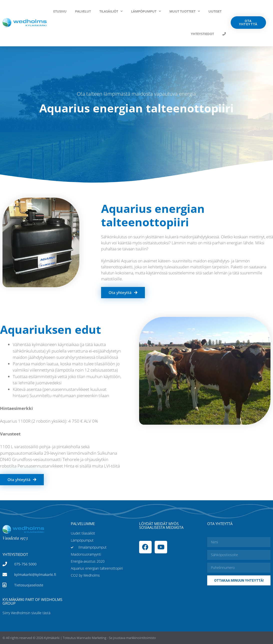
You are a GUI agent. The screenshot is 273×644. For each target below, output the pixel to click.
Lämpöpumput (146, 11)
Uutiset (215, 11)
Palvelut (83, 11)
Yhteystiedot (202, 34)
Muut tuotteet (185, 11)
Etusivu (60, 11)
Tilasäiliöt (111, 11)
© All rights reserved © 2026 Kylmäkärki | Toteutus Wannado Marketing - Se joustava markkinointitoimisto (79, 638)
